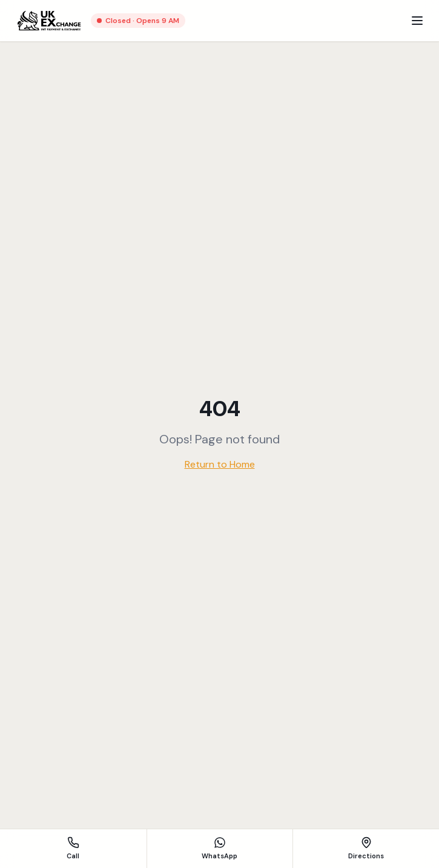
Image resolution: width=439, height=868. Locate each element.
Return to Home (220, 464)
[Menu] (417, 21)
